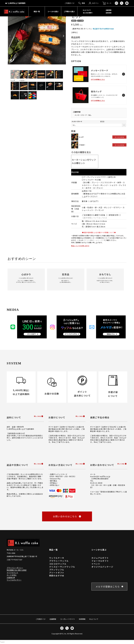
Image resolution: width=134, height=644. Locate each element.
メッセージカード (77, 121)
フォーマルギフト (100, 561)
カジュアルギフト (100, 558)
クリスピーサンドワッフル (62, 567)
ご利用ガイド (41, 619)
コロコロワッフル (58, 564)
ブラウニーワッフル (59, 561)
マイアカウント (12, 573)
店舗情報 (53, 619)
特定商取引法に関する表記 (17, 570)
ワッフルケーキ (57, 558)
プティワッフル (57, 570)
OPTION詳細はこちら (98, 79)
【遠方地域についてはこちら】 (95, 218)
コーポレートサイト (67, 619)
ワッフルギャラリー (14, 580)
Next (63, 36)
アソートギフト (57, 573)
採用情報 (82, 619)
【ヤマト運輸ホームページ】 (93, 240)
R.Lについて (94, 619)
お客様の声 (11, 578)
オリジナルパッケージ (102, 567)
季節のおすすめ (57, 576)
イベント (96, 564)
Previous (10, 36)
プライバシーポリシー (15, 568)
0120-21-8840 (96, 483)
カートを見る (12, 575)
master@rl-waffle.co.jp (100, 476)
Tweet (2, 642)
